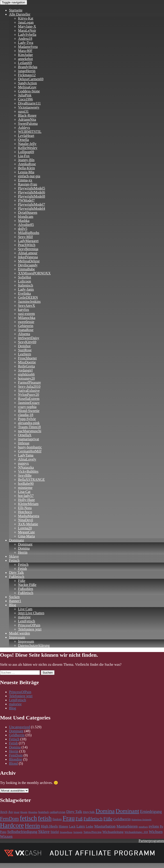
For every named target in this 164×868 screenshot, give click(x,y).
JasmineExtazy (29, 403)
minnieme (25, 488)
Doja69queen (28, 213)
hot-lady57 (26, 496)
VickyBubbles (28, 471)
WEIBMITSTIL (30, 132)
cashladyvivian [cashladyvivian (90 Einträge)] (57, 812)
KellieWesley (28, 148)
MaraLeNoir (27, 30)
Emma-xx (25, 180)
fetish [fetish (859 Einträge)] (45, 818)
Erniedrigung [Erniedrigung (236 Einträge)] (151, 812)
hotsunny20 (26, 378)
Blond (13, 763)
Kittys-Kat (26, 18)
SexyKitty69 (27, 342)
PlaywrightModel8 (32, 196)
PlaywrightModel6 (32, 192)
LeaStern (25, 354)
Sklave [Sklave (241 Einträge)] (44, 831)
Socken (14, 597)
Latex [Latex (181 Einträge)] (81, 826)
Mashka (24, 221)
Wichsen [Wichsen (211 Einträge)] (156, 832)
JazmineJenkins (29, 302)
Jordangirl (25, 370)
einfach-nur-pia (29, 176)
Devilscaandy (28, 265)
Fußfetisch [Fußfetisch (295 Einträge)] (93, 819)
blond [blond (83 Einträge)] (17, 812)
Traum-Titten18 (29, 427)
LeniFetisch (27, 621)
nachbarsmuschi (30, 431)
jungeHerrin (27, 71)
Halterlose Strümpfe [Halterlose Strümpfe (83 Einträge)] (142, 819)
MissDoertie (27, 362)
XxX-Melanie (28, 524)
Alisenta (24, 334)
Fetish (22, 569)
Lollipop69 (26, 152)
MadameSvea (28, 47)
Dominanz (17, 540)
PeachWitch (27, 245)
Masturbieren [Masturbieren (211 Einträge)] (127, 826)
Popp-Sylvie (27, 419)
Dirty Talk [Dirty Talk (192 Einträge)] (74, 812)
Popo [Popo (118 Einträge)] (3, 832)
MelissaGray (27, 87)
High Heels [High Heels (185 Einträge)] (49, 826)
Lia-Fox (24, 156)
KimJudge (25, 55)
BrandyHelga (28, 67)
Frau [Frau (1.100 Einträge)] (69, 818)
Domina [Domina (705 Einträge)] (105, 811)
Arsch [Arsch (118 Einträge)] (4, 812)
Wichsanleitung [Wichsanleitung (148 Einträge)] (113, 832)
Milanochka (27, 318)
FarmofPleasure (29, 382)
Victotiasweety (29, 107)
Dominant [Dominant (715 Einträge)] (127, 811)
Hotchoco (25, 512)
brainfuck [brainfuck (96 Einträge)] (43, 812)
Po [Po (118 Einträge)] (162, 827)
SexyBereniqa (28, 249)
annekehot (25, 59)
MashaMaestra (29, 516)
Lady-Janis (26, 289)
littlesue (24, 443)
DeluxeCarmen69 (31, 79)
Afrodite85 (26, 225)
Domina (24, 548)
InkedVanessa (28, 257)
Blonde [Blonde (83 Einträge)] (24, 812)
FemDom (16, 755)
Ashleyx (24, 128)
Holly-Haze (26, 500)
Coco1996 (25, 99)
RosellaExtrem (29, 399)
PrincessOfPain (29, 625)
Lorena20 (25, 528)
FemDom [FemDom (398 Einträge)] (9, 819)
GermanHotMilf (30, 451)
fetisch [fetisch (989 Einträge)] (28, 818)
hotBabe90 (26, 484)
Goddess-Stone (29, 91)
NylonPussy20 (28, 395)
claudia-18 (26, 415)
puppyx (23, 463)
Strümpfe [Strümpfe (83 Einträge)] (78, 832)
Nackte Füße (27, 585)
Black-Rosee (27, 115)
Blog (13, 605)
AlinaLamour (28, 253)
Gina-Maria (26, 536)
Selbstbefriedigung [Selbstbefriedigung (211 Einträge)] (22, 832)
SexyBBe (25, 475)
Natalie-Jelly (27, 144)
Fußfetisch (17, 577)
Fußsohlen (26, 589)
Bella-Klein (26, 168)
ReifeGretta (26, 366)
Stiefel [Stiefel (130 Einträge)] (55, 832)
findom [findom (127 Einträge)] (57, 819)
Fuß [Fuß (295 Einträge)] (79, 819)
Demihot (24, 346)
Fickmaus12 (27, 75)
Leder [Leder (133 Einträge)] (90, 826)
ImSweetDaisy (29, 338)
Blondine (16, 759)
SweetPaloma (28, 124)
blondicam (26, 217)
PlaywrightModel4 (32, 208)
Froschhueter (27, 358)
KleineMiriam (28, 504)
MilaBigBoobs (29, 233)
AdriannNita (27, 119)
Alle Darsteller (20, 14)
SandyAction (27, 83)
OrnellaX (25, 435)
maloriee (24, 617)
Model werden (19, 633)
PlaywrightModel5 (32, 188)
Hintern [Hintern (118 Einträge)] (64, 827)
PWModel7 (26, 200)
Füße (22, 581)
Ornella (23, 140)
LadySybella (27, 34)
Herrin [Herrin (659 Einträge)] (32, 826)
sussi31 (23, 111)
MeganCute (26, 532)
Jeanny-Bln (26, 160)
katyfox (24, 310)
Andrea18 (25, 39)
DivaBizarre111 (29, 103)
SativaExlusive (29, 391)
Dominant (25, 544)
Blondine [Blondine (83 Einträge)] (33, 812)
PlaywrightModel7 (32, 204)
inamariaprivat (28, 439)
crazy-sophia (27, 407)
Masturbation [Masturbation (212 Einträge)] (105, 826)
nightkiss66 (26, 374)
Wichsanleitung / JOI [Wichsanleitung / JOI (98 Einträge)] (136, 832)
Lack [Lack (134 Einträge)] (72, 826)
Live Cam (25, 609)
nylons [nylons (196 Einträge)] (154, 826)
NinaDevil (26, 520)
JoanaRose (26, 330)
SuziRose (25, 350)
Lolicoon (25, 281)
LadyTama (26, 455)
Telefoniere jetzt (30, 629)
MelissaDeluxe (29, 261)
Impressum (17, 637)
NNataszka (26, 467)
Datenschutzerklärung (34, 645)
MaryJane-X (27, 26)
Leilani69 (25, 63)
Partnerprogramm (151, 841)
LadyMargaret (28, 241)
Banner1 (15, 601)
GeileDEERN (28, 297)
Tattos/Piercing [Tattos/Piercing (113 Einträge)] (92, 832)
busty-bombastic (30, 447)
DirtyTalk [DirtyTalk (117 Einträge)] (89, 812)
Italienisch (26, 285)
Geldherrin (17, 735)
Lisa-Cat (24, 492)
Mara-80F (25, 51)
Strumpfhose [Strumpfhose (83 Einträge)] (66, 832)
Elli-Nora (25, 508)
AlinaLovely (27, 459)
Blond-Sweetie (29, 411)
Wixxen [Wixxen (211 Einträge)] (6, 836)
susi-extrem (26, 314)
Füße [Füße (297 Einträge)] (108, 819)
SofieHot (25, 277)
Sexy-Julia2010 (29, 386)
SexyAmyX (27, 306)
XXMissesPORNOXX (34, 273)
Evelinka (24, 293)
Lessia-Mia (26, 172)
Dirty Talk (16, 573)
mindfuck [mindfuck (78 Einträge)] (143, 827)
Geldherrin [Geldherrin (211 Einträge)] (122, 819)
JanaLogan (26, 22)
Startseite (16, 10)
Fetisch (14, 560)
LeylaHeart (26, 136)
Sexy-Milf (25, 237)
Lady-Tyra (26, 43)
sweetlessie (26, 322)
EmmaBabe (26, 269)
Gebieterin (26, 326)
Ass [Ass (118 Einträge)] (11, 812)
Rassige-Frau (27, 184)
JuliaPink (25, 95)
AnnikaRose (27, 164)
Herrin (23, 552)
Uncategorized (19, 727)
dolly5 (23, 229)
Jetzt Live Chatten (31, 613)
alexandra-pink (29, 423)
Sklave (14, 556)
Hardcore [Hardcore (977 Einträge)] (12, 825)
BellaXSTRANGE (31, 480)
